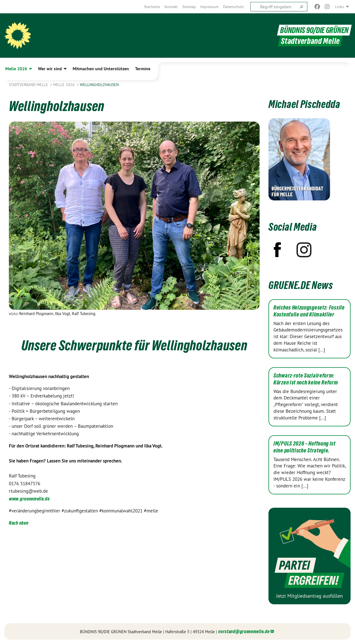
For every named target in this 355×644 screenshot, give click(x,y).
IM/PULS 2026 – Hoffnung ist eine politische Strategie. (305, 447)
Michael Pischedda (304, 104)
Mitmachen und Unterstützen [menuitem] (101, 69)
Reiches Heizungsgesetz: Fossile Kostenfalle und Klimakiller (309, 311)
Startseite (152, 7)
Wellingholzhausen (99, 85)
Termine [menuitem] (143, 69)
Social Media (293, 227)
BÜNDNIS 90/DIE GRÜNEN (314, 30)
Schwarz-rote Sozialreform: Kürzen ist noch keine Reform (306, 379)
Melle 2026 (64, 85)
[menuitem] (152, 7)
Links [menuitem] (339, 7)
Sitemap (189, 7)
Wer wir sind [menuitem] (50, 69)
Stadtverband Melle (29, 85)
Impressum (209, 7)
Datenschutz (233, 7)
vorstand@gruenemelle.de (244, 631)
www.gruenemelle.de (29, 499)
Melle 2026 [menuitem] (16, 69)
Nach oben (19, 523)
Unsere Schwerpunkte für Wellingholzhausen (134, 345)
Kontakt (171, 7)
